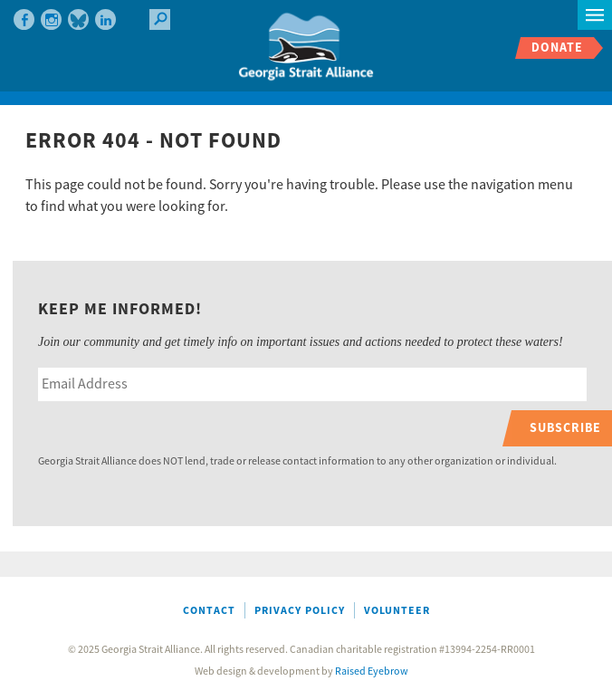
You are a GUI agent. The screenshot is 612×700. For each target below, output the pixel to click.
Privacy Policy (300, 611)
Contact (209, 611)
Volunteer (397, 611)
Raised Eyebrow (372, 671)
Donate (557, 48)
